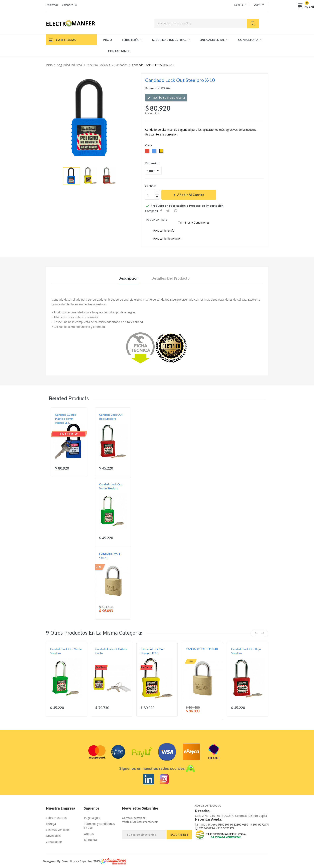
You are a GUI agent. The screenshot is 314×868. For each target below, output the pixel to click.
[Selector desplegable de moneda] (259, 5)
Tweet (168, 211)
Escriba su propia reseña (166, 98)
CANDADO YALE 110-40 (110, 556)
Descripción (128, 278)
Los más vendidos (58, 830)
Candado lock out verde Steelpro (111, 486)
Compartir (162, 211)
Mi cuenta (90, 840)
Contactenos (54, 842)
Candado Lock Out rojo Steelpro (111, 417)
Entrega (51, 824)
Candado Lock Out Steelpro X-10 (152, 651)
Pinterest (176, 211)
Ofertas (89, 834)
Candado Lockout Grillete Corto (111, 651)
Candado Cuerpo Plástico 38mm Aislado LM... (66, 419)
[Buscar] (207, 23)
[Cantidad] (150, 195)
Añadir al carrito (190, 195)
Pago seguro (92, 818)
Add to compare (157, 219)
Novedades (53, 836)
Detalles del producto (171, 278)
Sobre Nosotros (56, 818)
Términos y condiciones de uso (99, 826)
